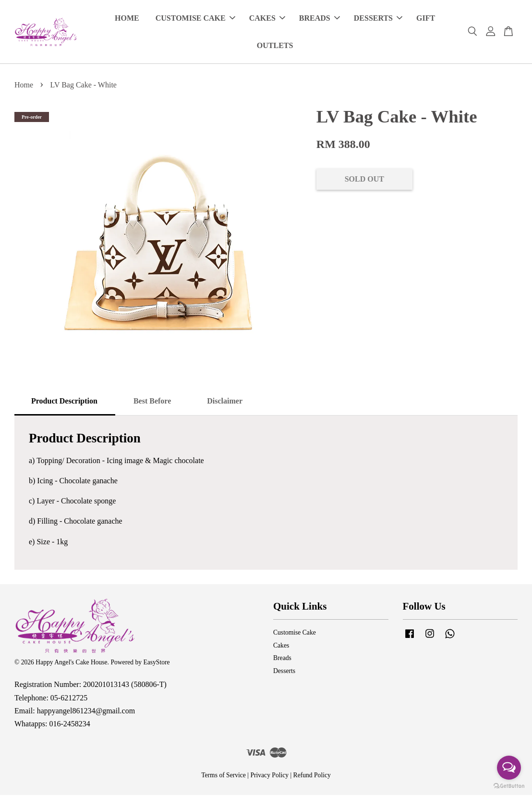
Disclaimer (225, 402)
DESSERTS (378, 18)
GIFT (426, 18)
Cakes (281, 646)
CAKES (267, 18)
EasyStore (156, 663)
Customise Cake (295, 633)
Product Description (64, 402)
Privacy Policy (269, 776)
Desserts (284, 672)
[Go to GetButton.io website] (509, 786)
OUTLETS (275, 46)
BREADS (320, 18)
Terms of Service (224, 776)
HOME (127, 18)
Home (24, 86)
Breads (282, 659)
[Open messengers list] (509, 768)
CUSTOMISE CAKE (195, 18)
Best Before (152, 402)
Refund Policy (312, 776)
